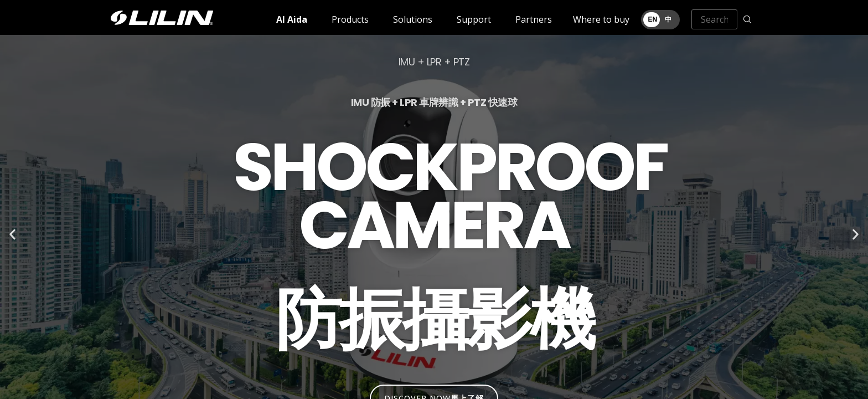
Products (350, 19)
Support (474, 19)
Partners (534, 19)
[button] (12, 235)
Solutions (413, 19)
